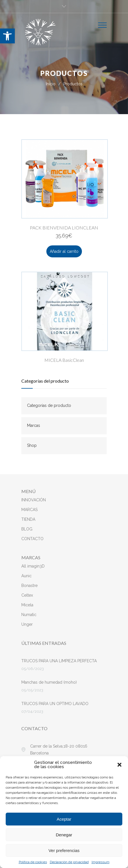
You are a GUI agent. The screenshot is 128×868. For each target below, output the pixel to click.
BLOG (27, 529)
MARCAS (29, 510)
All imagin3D (33, 566)
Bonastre (29, 586)
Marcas (34, 425)
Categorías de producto (49, 405)
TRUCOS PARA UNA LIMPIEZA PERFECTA (59, 661)
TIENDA (28, 519)
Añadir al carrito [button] (64, 251)
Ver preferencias (64, 850)
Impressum (101, 862)
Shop (32, 445)
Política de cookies (33, 862)
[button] (7, 36)
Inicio (51, 84)
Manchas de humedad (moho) (49, 682)
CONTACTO (32, 539)
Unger (27, 624)
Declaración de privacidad (69, 862)
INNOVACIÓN (34, 500)
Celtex (27, 595)
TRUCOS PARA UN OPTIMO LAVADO (55, 704)
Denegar (64, 835)
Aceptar (64, 819)
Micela (27, 605)
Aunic (26, 576)
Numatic (29, 615)
